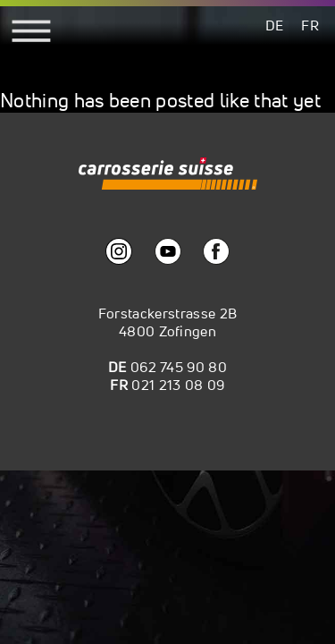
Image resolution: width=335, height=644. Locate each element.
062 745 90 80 (179, 367)
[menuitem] (275, 25)
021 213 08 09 (178, 385)
